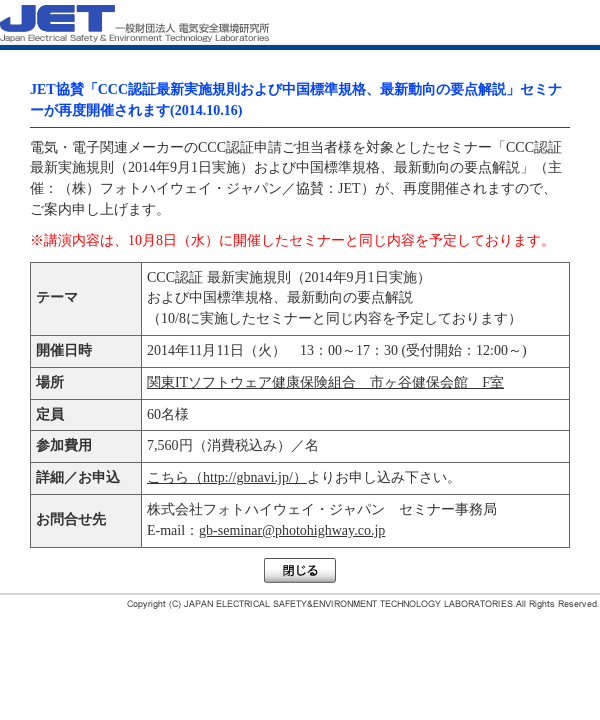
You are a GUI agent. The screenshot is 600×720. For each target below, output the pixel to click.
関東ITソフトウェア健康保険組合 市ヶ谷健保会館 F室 (325, 382)
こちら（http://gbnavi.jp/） (227, 477)
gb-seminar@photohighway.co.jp (292, 530)
